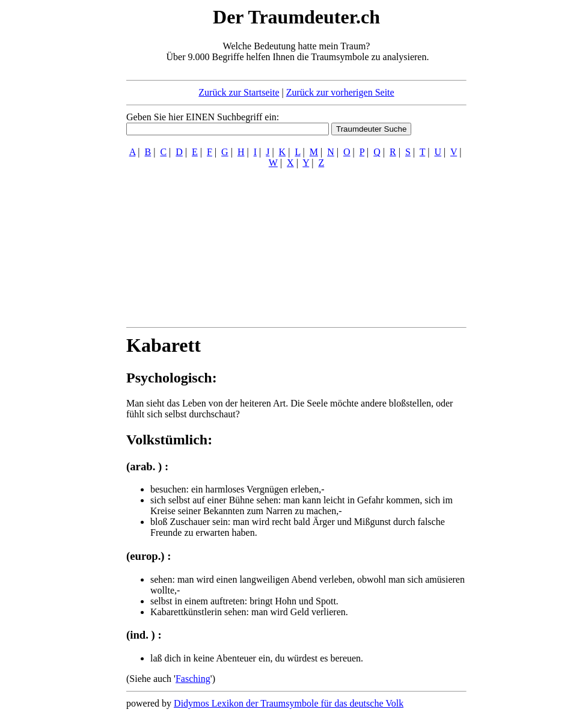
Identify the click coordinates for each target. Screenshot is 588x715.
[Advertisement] (53, 185)
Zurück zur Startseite (239, 92)
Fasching (193, 679)
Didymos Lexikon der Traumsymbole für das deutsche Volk (289, 703)
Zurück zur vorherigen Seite (340, 92)
